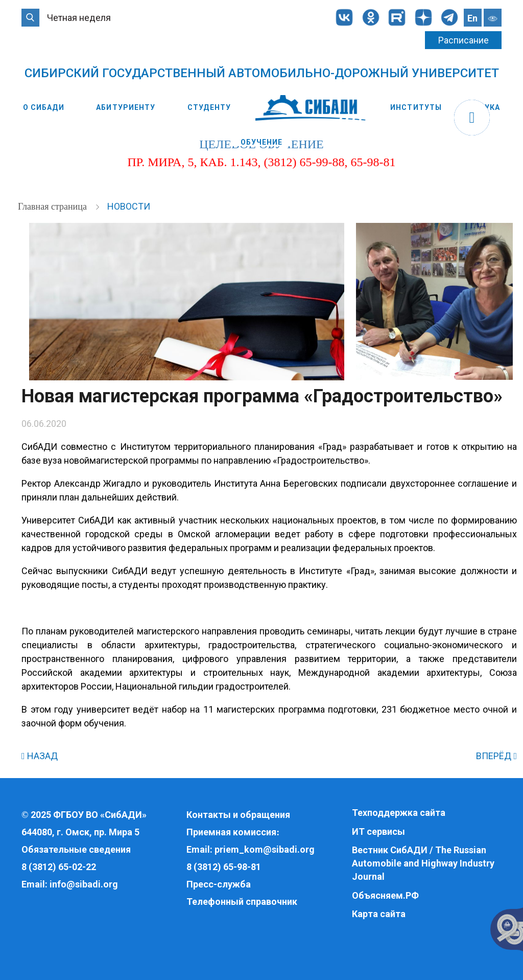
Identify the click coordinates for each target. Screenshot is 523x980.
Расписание (463, 40)
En (472, 18)
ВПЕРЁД (496, 756)
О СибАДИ (44, 107)
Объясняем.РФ (385, 895)
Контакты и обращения (238, 815)
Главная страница (53, 207)
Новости (129, 206)
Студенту (209, 107)
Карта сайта (379, 914)
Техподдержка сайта (399, 813)
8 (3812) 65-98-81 (224, 867)
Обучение (262, 142)
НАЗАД (40, 756)
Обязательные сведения (76, 849)
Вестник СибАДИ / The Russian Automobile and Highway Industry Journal (423, 863)
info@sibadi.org (84, 884)
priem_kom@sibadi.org (265, 849)
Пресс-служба (219, 884)
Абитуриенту (126, 107)
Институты (416, 107)
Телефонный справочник (242, 902)
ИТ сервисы (378, 831)
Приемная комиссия (231, 832)
